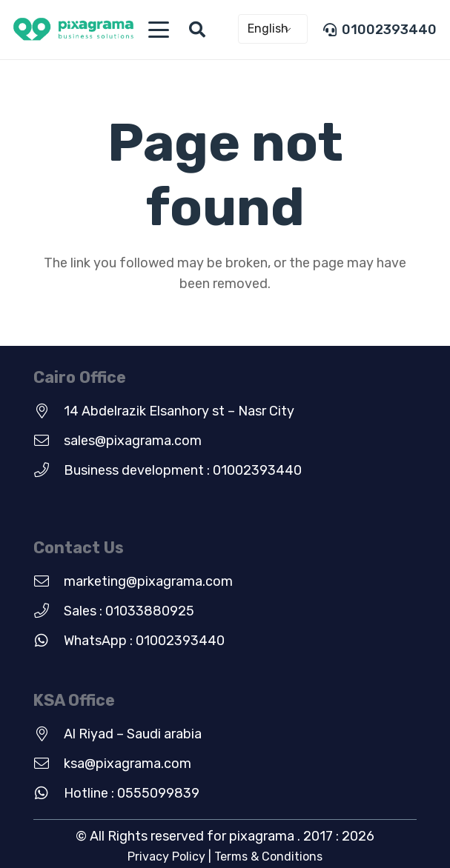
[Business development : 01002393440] (49, 470)
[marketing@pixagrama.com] (49, 581)
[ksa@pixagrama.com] (49, 764)
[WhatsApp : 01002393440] (49, 641)
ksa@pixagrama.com (128, 764)
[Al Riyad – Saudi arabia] (49, 734)
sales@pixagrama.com (133, 441)
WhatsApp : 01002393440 (144, 641)
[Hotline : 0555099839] (49, 793)
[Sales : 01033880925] (49, 611)
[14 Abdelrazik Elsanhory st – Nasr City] (49, 411)
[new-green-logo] (73, 30)
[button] (158, 30)
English (268, 29)
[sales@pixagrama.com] (49, 441)
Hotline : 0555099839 (132, 793)
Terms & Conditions (268, 857)
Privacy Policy (166, 857)
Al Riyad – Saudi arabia (133, 734)
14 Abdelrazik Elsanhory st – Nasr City (179, 411)
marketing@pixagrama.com (148, 581)
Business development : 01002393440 (183, 470)
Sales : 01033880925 (129, 611)
